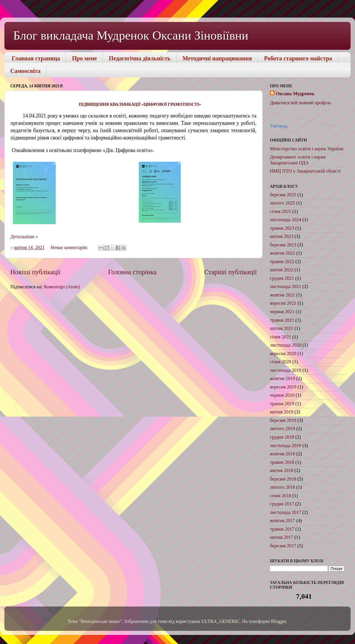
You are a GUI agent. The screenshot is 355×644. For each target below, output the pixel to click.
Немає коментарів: (70, 248)
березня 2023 (283, 245)
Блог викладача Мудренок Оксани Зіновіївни (131, 35)
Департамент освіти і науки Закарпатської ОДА (298, 160)
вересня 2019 (283, 387)
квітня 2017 (282, 537)
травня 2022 (282, 262)
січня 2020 (280, 362)
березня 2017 (283, 546)
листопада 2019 (286, 370)
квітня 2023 (282, 236)
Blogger (279, 621)
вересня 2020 (283, 354)
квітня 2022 (282, 270)
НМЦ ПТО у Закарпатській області (305, 171)
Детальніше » (24, 237)
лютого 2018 (283, 487)
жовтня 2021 (283, 295)
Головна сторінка (132, 272)
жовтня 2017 (283, 521)
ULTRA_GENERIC (220, 621)
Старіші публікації (230, 272)
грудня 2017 (282, 504)
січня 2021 (280, 337)
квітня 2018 (282, 471)
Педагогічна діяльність (140, 58)
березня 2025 (283, 195)
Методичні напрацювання (217, 58)
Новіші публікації (35, 272)
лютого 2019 (283, 429)
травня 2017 (282, 529)
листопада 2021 (286, 287)
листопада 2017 (286, 512)
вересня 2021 (283, 303)
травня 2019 (282, 404)
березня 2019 (283, 420)
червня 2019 (282, 395)
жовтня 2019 (283, 379)
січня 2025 (280, 212)
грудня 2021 (282, 278)
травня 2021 (282, 320)
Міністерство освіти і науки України (307, 149)
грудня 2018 (282, 437)
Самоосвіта (25, 71)
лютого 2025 (283, 203)
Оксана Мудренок (295, 94)
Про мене (84, 58)
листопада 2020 (286, 345)
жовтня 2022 (283, 253)
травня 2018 (282, 462)
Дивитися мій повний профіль (300, 103)
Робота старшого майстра (298, 58)
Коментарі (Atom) (62, 287)
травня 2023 (282, 228)
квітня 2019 (282, 412)
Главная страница (36, 58)
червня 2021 (282, 312)
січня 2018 (280, 496)
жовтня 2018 (283, 454)
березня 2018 (283, 479)
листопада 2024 (286, 220)
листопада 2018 (286, 446)
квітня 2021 (282, 328)
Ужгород (279, 126)
